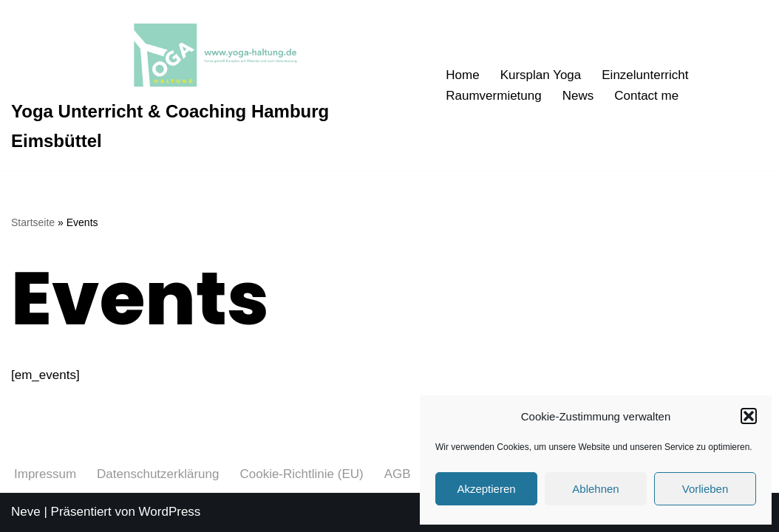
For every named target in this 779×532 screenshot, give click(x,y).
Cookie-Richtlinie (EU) (301, 474)
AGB (398, 474)
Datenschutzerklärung (158, 474)
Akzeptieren (486, 489)
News (578, 96)
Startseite (33, 222)
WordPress (170, 512)
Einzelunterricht (645, 75)
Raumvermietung (493, 96)
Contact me (646, 96)
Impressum (45, 474)
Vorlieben (705, 489)
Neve (26, 512)
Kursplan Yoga (541, 75)
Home (462, 75)
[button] (749, 416)
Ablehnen (595, 489)
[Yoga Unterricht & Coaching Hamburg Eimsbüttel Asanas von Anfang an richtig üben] (216, 85)
